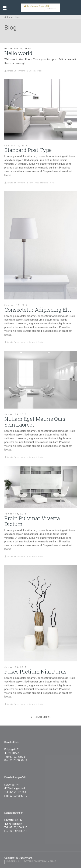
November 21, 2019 (18, 49)
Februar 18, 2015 (16, 305)
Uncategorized (36, 71)
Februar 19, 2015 (16, 146)
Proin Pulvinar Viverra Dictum (32, 521)
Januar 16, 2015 (15, 667)
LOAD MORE (40, 717)
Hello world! (19, 53)
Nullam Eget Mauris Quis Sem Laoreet (35, 422)
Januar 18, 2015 (15, 514)
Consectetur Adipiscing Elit (38, 310)
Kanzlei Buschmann (16, 71)
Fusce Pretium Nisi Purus (35, 671)
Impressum (13, 862)
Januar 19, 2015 (15, 414)
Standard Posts (47, 183)
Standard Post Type (28, 150)
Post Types (34, 183)
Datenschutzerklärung (40, 862)
